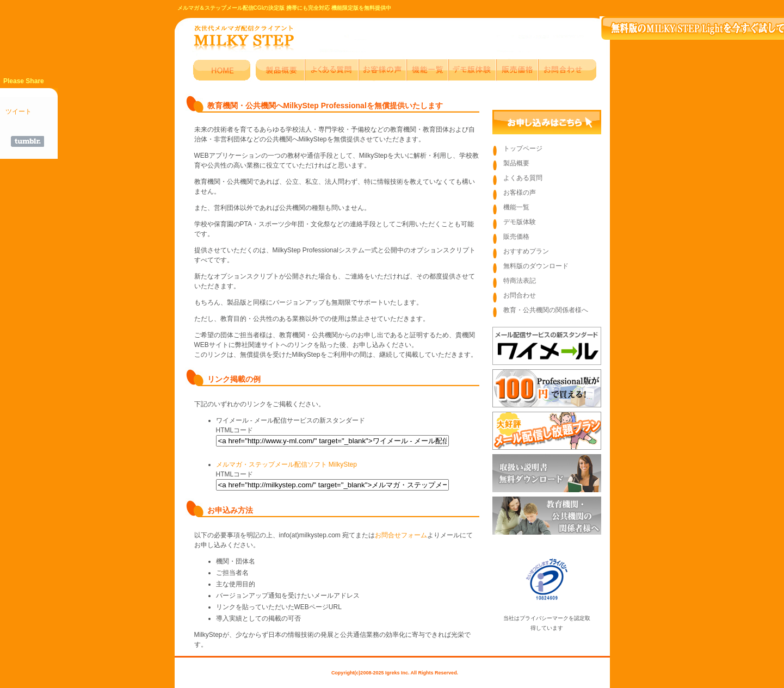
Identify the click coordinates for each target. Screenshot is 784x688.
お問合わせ (520, 295)
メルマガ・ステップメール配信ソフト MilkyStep (286, 464)
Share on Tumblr (27, 141)
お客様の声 (520, 193)
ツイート (18, 111)
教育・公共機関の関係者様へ (546, 310)
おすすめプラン (526, 251)
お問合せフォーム (401, 535)
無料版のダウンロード (536, 266)
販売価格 (516, 237)
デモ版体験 (520, 222)
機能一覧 (516, 207)
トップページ (523, 148)
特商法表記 (520, 281)
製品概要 (516, 163)
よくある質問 (523, 178)
